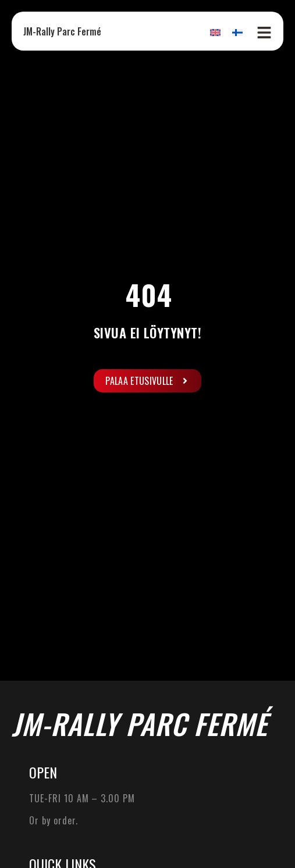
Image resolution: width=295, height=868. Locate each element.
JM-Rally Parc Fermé (62, 31)
